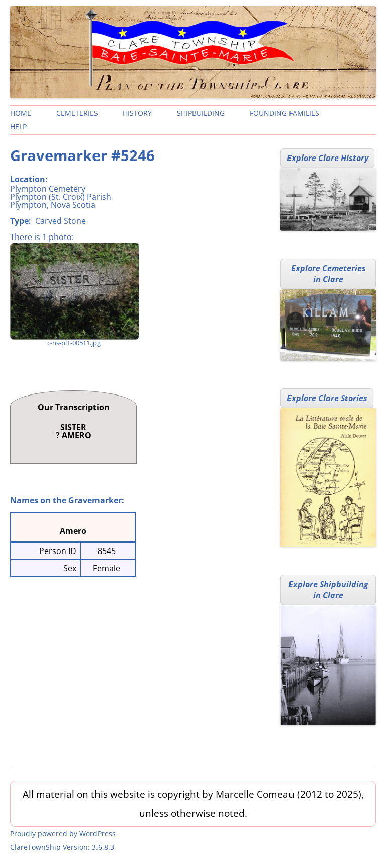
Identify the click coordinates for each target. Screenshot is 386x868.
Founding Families (284, 113)
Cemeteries (77, 113)
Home (21, 113)
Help (18, 127)
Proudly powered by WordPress (63, 834)
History (137, 113)
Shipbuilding (201, 113)
